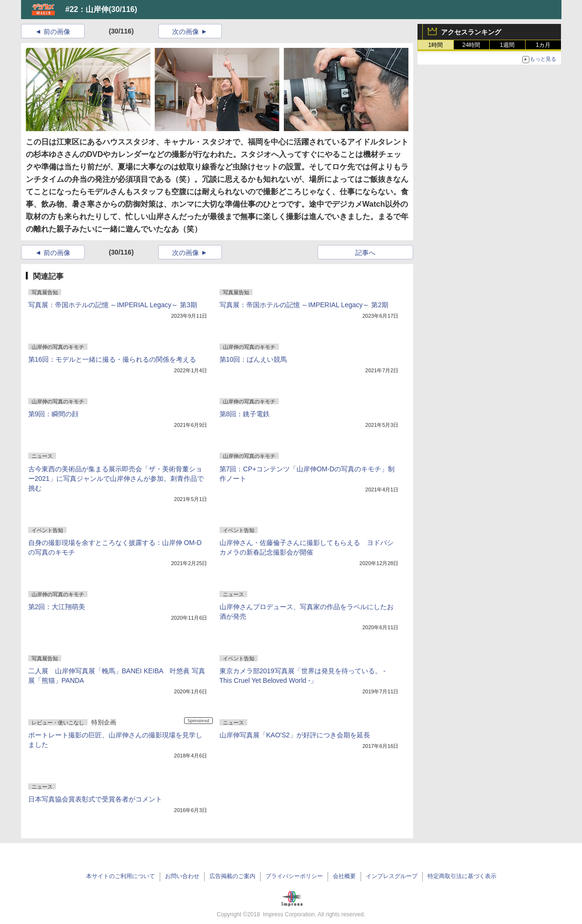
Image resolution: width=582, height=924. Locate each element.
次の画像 (186, 32)
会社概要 (344, 876)
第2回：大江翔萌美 (57, 607)
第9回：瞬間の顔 (54, 414)
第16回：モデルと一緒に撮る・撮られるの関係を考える (112, 359)
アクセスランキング (471, 32)
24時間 (471, 45)
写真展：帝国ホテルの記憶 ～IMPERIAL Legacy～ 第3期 (113, 305)
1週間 (507, 45)
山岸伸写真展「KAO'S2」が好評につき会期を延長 (295, 735)
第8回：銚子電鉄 (245, 414)
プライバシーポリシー (294, 876)
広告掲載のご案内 (232, 876)
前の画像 (57, 32)
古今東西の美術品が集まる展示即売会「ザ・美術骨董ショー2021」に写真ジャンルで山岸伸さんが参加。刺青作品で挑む (116, 479)
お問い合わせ (182, 876)
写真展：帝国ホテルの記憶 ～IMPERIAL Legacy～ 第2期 (304, 305)
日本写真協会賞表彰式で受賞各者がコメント (95, 799)
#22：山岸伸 (87, 9)
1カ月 (543, 45)
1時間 (435, 45)
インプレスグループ (392, 876)
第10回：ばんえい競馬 (253, 359)
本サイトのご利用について (121, 876)
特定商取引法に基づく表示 (462, 876)
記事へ (365, 253)
